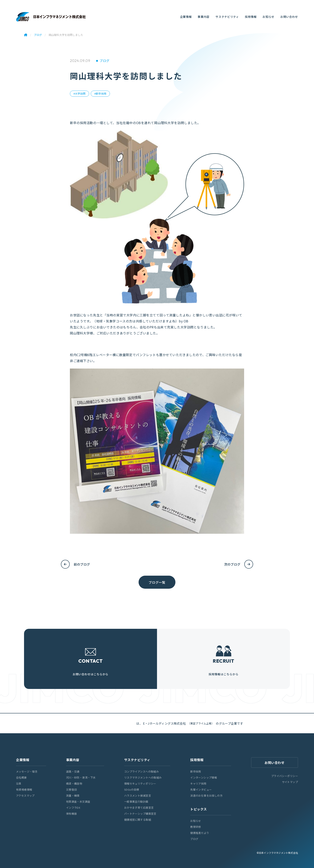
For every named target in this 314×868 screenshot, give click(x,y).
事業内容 (204, 17)
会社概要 (21, 777)
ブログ (104, 61)
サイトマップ (290, 782)
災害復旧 (71, 790)
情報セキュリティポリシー (140, 783)
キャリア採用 (198, 783)
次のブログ (232, 564)
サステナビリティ (227, 17)
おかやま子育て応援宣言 (139, 808)
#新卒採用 (100, 94)
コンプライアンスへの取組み (141, 771)
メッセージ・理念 (27, 771)
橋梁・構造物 (74, 783)
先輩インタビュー (201, 790)
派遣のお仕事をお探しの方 (206, 796)
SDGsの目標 (132, 790)
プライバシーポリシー (285, 776)
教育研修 (196, 827)
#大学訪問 (80, 94)
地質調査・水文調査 (78, 802)
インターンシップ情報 (204, 777)
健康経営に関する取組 (138, 820)
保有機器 (71, 814)
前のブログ (82, 564)
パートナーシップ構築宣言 (140, 814)
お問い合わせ (289, 17)
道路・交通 (73, 771)
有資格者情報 (24, 790)
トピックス (199, 809)
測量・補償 (73, 796)
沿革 (19, 783)
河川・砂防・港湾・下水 (81, 777)
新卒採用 (196, 771)
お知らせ (268, 17)
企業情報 (186, 17)
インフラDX (73, 808)
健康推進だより (200, 833)
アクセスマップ (25, 796)
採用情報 (251, 17)
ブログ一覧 (157, 582)
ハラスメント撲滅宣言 (138, 796)
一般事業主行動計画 (136, 802)
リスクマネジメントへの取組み (143, 777)
